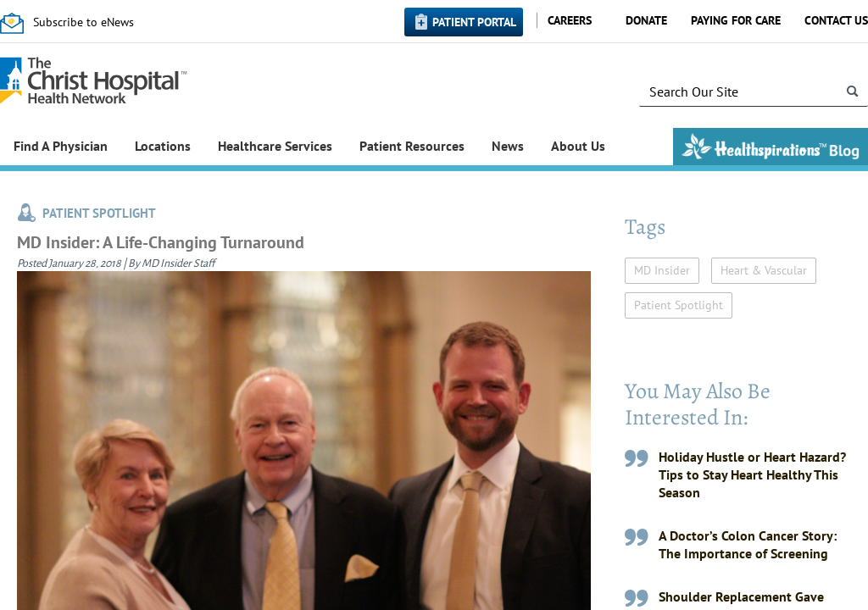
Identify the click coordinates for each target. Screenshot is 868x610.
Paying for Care (736, 20)
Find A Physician (61, 146)
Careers (570, 20)
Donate (646, 20)
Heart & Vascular (764, 270)
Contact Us (836, 20)
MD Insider (662, 270)
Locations (163, 146)
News (508, 146)
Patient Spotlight (679, 305)
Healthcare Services (275, 146)
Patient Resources (412, 146)
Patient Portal (474, 22)
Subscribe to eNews (83, 22)
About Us (578, 146)
